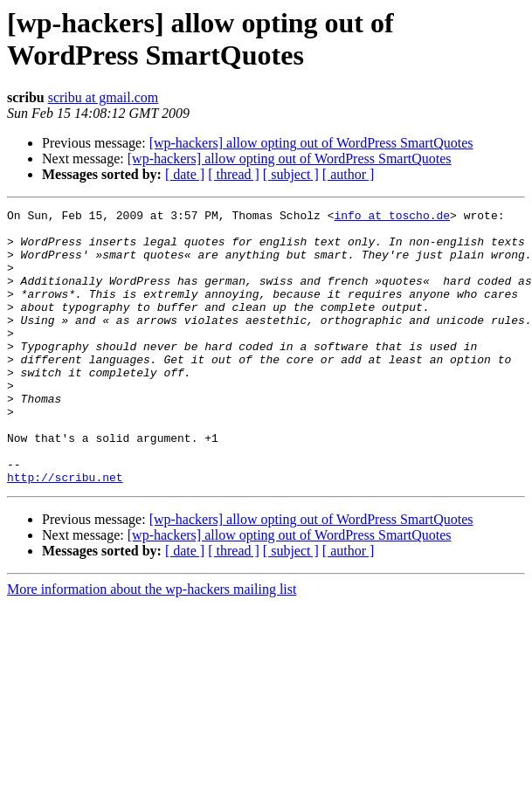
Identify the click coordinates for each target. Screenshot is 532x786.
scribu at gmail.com (104, 97)
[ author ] (349, 174)
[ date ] (185, 174)
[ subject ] (291, 174)
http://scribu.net (65, 532)
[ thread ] (234, 174)
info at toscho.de (392, 217)
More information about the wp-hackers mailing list (152, 644)
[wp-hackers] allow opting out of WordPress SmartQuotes (311, 143)
